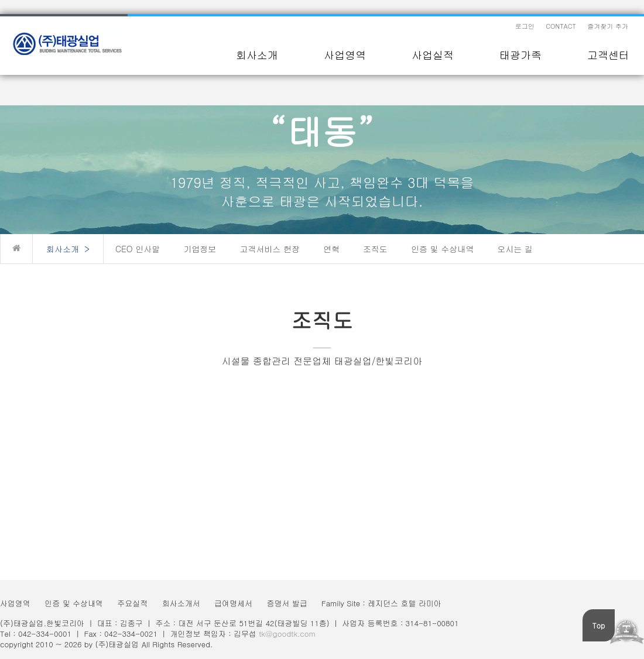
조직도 (375, 249)
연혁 (331, 249)
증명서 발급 (287, 603)
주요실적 (132, 603)
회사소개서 (181, 603)
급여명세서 (233, 603)
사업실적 (433, 55)
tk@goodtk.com (287, 634)
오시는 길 (515, 249)
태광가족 (520, 55)
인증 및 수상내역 (442, 249)
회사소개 (257, 55)
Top (599, 625)
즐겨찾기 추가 (608, 26)
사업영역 (345, 55)
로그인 (525, 26)
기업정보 (200, 249)
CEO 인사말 (138, 249)
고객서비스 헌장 (270, 249)
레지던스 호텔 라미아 (405, 603)
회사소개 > (68, 249)
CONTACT (561, 26)
